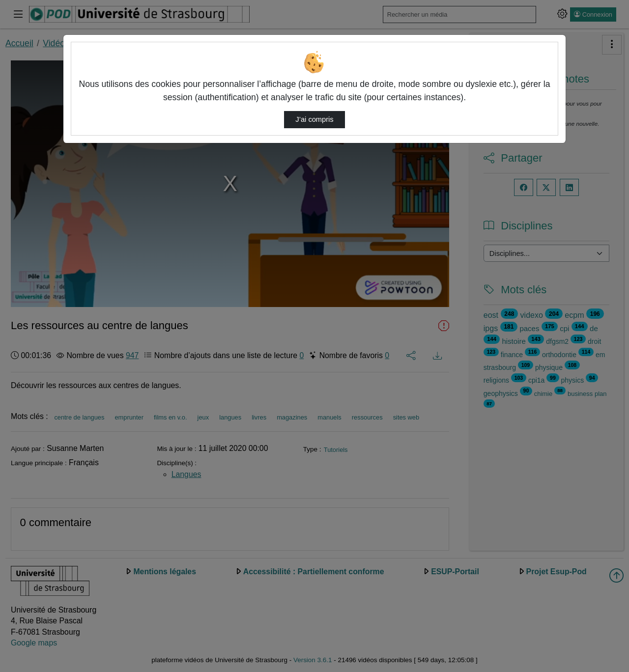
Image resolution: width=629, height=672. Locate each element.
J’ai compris (314, 119)
